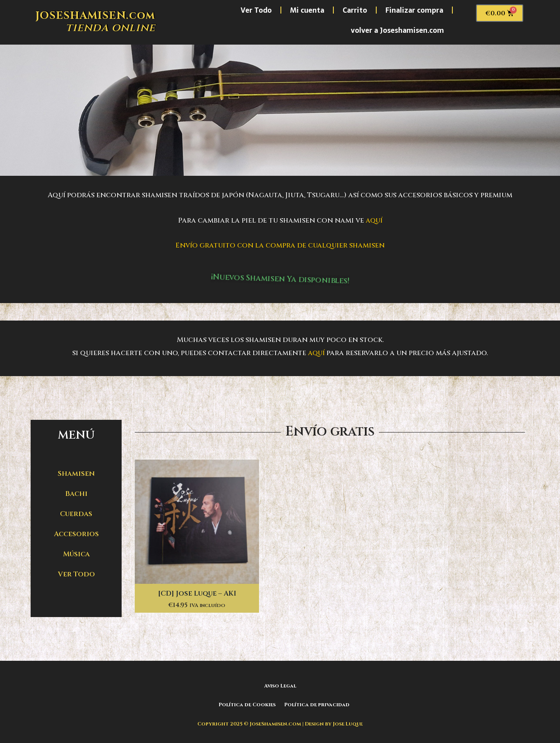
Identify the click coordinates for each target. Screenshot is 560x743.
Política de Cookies (247, 705)
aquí (374, 220)
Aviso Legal (280, 686)
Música (76, 554)
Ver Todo (256, 10)
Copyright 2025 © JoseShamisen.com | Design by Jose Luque (280, 723)
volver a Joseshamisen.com (397, 30)
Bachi (76, 494)
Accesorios (76, 534)
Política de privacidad (318, 705)
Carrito (355, 10)
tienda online (110, 28)
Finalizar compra (414, 10)
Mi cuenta (307, 10)
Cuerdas (76, 514)
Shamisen (76, 474)
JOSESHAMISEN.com (95, 16)
